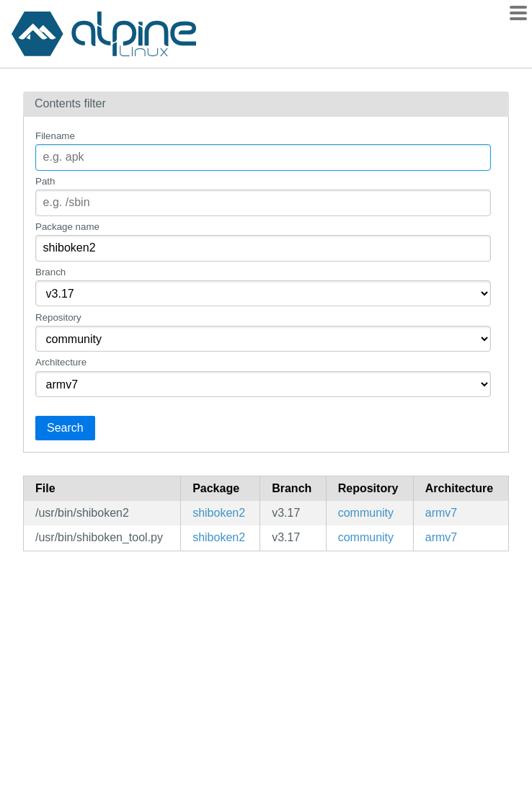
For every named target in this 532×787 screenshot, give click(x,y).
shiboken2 (219, 513)
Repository (58, 317)
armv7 (441, 513)
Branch (50, 272)
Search (65, 428)
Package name (67, 227)
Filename (55, 136)
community (366, 513)
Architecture (61, 362)
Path (45, 181)
